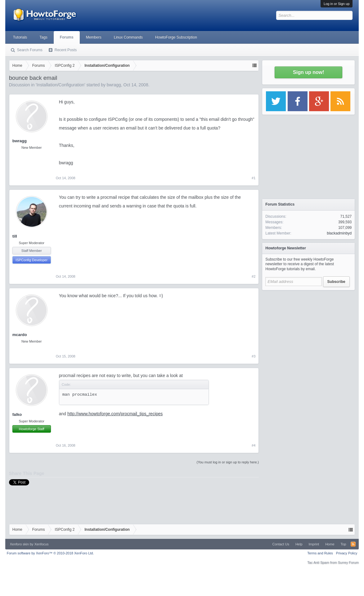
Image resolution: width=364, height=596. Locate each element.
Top (344, 544)
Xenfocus (42, 544)
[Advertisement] (308, 332)
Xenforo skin (19, 544)
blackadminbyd (339, 233)
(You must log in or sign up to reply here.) (228, 462)
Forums (67, 37)
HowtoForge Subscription (176, 37)
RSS (353, 544)
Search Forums (30, 50)
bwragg (114, 85)
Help (299, 544)
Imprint (314, 544)
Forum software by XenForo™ (50, 553)
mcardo (20, 335)
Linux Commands (128, 37)
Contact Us (281, 544)
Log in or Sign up (337, 4)
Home (330, 544)
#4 (254, 445)
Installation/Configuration (61, 85)
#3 (254, 356)
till (15, 236)
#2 (254, 276)
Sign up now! (308, 72)
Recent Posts (66, 50)
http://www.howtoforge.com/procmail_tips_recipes (115, 414)
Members (94, 37)
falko (17, 414)
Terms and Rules (320, 553)
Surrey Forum (348, 562)
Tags (43, 37)
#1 (254, 178)
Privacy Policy (347, 553)
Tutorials (20, 37)
